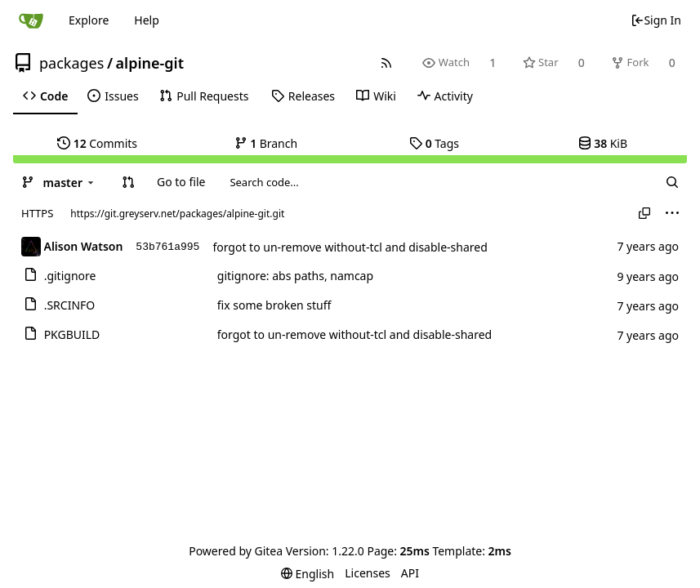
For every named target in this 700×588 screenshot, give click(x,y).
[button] (128, 182)
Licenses (368, 573)
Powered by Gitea (236, 551)
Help (147, 20)
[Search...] (672, 182)
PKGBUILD (72, 334)
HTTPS (37, 213)
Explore (89, 20)
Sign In (656, 20)
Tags (434, 143)
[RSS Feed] (387, 62)
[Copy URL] (644, 213)
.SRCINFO (70, 305)
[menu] (672, 213)
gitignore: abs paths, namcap (295, 276)
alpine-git (150, 63)
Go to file (181, 182)
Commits (97, 143)
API (410, 573)
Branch (266, 143)
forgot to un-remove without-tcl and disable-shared (350, 247)
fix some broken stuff (274, 305)
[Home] (31, 20)
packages (71, 63)
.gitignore (70, 276)
